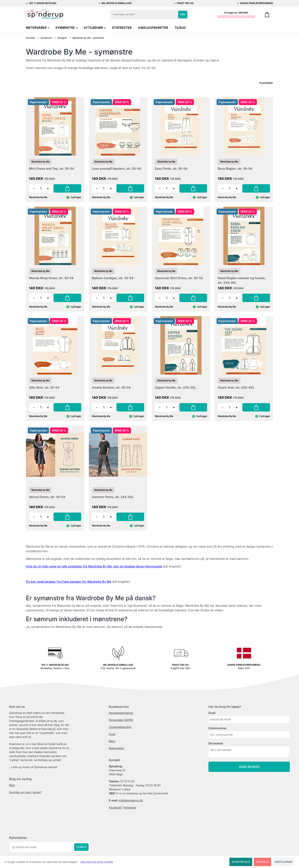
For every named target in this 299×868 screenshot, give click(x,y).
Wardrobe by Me (40, 162)
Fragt (112, 734)
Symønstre (46, 38)
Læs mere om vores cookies (97, 862)
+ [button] (48, 188)
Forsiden (31, 38)
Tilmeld (81, 847)
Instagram (130, 807)
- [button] (34, 188)
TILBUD (180, 28)
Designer (62, 38)
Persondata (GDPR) (121, 720)
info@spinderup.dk (131, 800)
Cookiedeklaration (120, 727)
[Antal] (41, 188)
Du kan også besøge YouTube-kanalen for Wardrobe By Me (69, 582)
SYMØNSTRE (66, 28)
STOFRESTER (122, 28)
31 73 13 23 (127, 781)
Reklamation (117, 748)
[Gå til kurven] (267, 14)
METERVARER (37, 28)
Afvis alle (263, 862)
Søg (183, 14)
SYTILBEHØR (94, 28)
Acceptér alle (241, 862)
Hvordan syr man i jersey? (25, 792)
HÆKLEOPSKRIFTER (153, 28)
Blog (12, 785)
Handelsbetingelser (121, 713)
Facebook (115, 807)
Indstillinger (284, 862)
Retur (112, 741)
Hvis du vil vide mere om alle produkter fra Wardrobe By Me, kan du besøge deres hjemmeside (94, 566)
